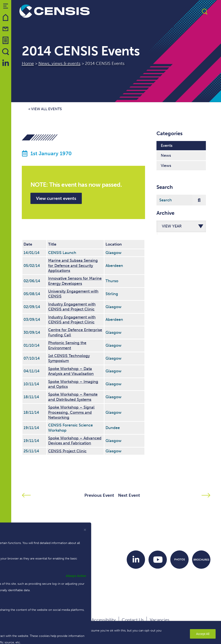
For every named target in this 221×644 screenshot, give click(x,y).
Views (166, 166)
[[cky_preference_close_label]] (85, 530)
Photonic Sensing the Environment (67, 345)
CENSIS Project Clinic (67, 451)
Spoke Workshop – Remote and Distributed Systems (73, 397)
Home (28, 63)
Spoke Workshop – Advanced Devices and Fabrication (75, 441)
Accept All (203, 634)
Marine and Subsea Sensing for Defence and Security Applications (73, 266)
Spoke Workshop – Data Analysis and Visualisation (71, 371)
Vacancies (160, 620)
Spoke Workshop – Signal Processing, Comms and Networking (71, 412)
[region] (110, 632)
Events (167, 146)
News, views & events (59, 63)
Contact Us (133, 620)
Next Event (129, 495)
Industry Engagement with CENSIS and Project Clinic (72, 307)
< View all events (45, 109)
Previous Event (99, 495)
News (166, 155)
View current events (56, 198)
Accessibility (104, 620)
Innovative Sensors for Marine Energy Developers (75, 281)
